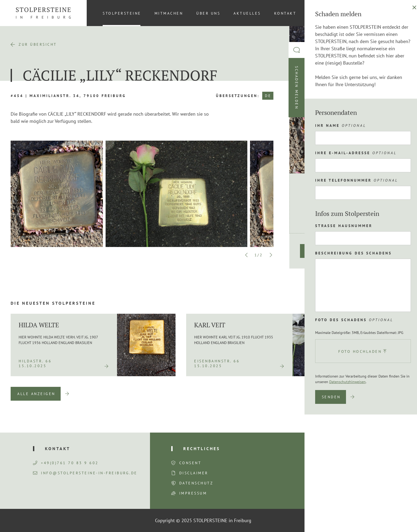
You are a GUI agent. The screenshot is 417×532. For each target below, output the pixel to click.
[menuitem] (398, 13)
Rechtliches (202, 449)
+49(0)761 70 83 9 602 (66, 463)
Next (271, 255)
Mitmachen (169, 13)
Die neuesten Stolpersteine (53, 303)
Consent (190, 463)
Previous (247, 255)
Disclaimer (194, 473)
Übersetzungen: (238, 96)
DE (268, 96)
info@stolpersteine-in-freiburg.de (85, 473)
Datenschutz (196, 483)
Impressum (193, 493)
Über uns (208, 13)
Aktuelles (247, 13)
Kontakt (285, 13)
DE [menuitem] (398, 13)
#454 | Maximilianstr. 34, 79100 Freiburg (68, 96)
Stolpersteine (122, 13)
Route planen (325, 251)
